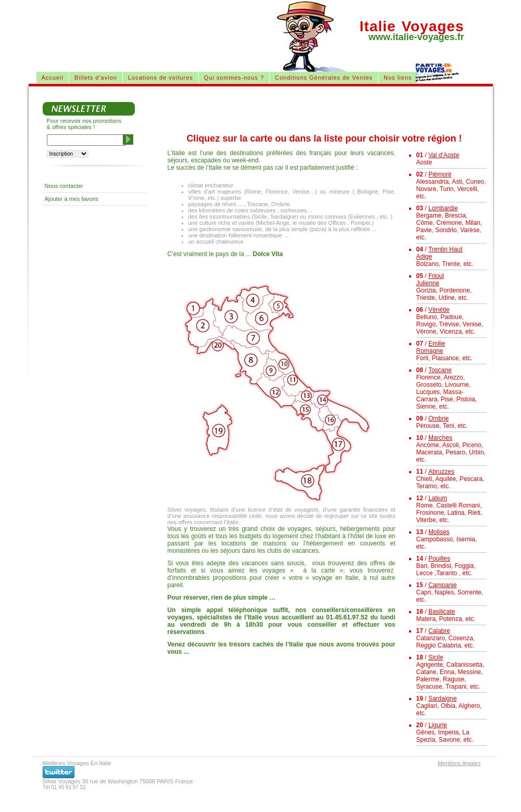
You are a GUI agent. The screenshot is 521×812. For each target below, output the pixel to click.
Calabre (439, 631)
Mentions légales (459, 763)
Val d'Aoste (444, 155)
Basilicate (442, 612)
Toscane (440, 370)
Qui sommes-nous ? (234, 78)
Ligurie (438, 725)
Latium (438, 498)
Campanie (443, 585)
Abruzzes (441, 472)
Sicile (436, 657)
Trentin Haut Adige (440, 253)
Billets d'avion (96, 78)
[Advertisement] (156, 26)
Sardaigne (443, 699)
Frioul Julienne (430, 280)
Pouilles (439, 559)
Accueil (53, 78)
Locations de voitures (161, 78)
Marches (440, 438)
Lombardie (443, 208)
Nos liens (398, 78)
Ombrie (439, 418)
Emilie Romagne (431, 347)
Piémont (440, 174)
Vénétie (439, 310)
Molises (439, 532)
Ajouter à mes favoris (72, 199)
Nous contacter (64, 186)
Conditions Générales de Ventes (324, 78)
